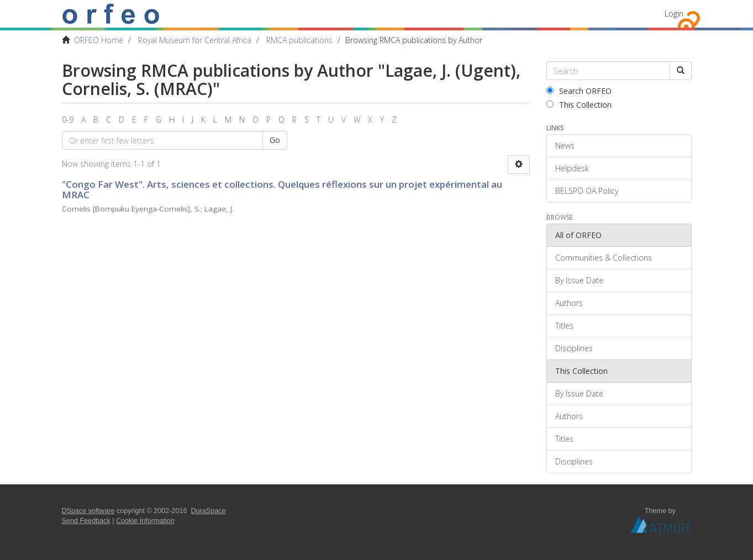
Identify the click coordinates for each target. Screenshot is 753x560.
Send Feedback (86, 521)
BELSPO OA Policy (587, 191)
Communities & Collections (604, 258)
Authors (569, 303)
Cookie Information (145, 521)
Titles (564, 326)
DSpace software (88, 511)
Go (275, 140)
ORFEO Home (99, 40)
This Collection (579, 105)
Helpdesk (572, 168)
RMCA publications (299, 40)
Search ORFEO (579, 91)
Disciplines (574, 348)
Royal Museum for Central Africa (195, 40)
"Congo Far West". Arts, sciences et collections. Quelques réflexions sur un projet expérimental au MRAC (282, 189)
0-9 (68, 120)
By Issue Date (579, 280)
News (565, 146)
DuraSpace (209, 511)
